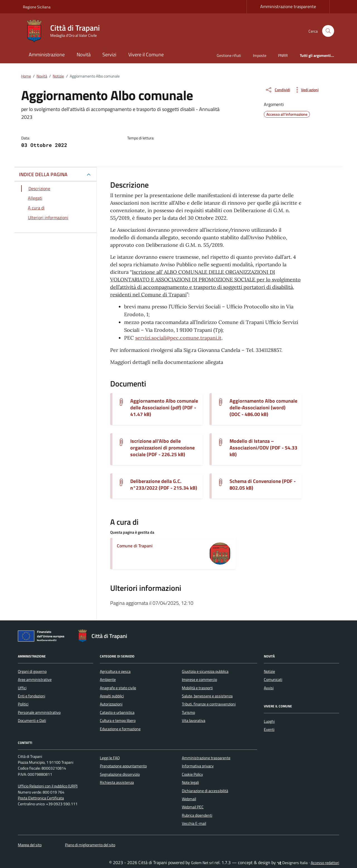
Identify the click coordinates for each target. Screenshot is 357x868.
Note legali (190, 782)
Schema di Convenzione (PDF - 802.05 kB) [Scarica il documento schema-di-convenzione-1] (263, 485)
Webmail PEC (193, 807)
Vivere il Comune (146, 55)
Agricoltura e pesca (115, 671)
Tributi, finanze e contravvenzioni (209, 704)
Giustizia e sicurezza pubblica (205, 671)
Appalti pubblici (112, 696)
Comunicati (273, 680)
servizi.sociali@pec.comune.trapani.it (178, 338)
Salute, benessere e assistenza (207, 696)
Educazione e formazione (120, 729)
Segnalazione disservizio (120, 774)
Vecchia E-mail (194, 823)
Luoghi (269, 721)
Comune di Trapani (135, 546)
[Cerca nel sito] (328, 31)
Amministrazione (47, 55)
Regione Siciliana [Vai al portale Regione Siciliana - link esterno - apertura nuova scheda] (37, 7)
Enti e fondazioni (32, 696)
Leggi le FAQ (110, 758)
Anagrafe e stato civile (118, 688)
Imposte (260, 55)
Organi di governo (32, 671)
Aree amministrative (35, 680)
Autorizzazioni (111, 704)
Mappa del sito (30, 845)
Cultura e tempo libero (118, 720)
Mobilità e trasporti (197, 688)
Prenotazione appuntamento (123, 766)
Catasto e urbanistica (117, 712)
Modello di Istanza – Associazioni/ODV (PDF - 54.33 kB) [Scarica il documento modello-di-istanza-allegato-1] (263, 448)
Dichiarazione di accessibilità (205, 791)
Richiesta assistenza (117, 782)
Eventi (269, 729)
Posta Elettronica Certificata (41, 798)
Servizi (109, 55)
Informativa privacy (198, 766)
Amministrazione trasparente (288, 6)
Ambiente (108, 680)
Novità (84, 55)
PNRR (283, 55)
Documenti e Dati (32, 720)
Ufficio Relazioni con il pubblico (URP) (48, 786)
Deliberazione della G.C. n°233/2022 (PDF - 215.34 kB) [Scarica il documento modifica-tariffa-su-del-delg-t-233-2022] (164, 485)
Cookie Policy (192, 774)
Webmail (189, 799)
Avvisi (269, 688)
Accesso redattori (325, 863)
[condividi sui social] (278, 90)
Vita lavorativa (194, 720)
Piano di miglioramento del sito (90, 845)
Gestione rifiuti (229, 55)
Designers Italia (292, 863)
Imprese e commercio (199, 680)
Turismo (188, 712)
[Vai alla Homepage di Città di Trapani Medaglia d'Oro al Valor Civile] (65, 31)
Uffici (22, 688)
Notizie (269, 671)
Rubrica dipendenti (197, 815)
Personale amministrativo (39, 712)
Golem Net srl (202, 863)
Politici (23, 704)
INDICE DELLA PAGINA (43, 174)
